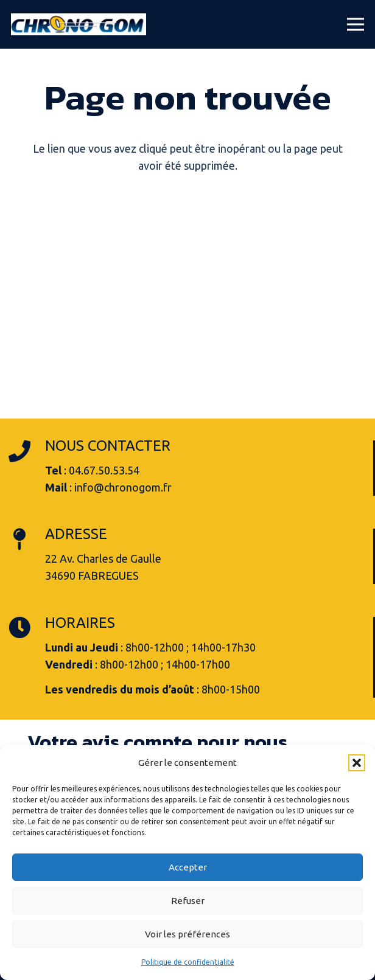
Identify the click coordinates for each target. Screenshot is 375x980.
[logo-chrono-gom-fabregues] (79, 24)
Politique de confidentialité (188, 962)
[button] (357, 763)
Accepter (188, 867)
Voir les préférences (187, 934)
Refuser (188, 901)
